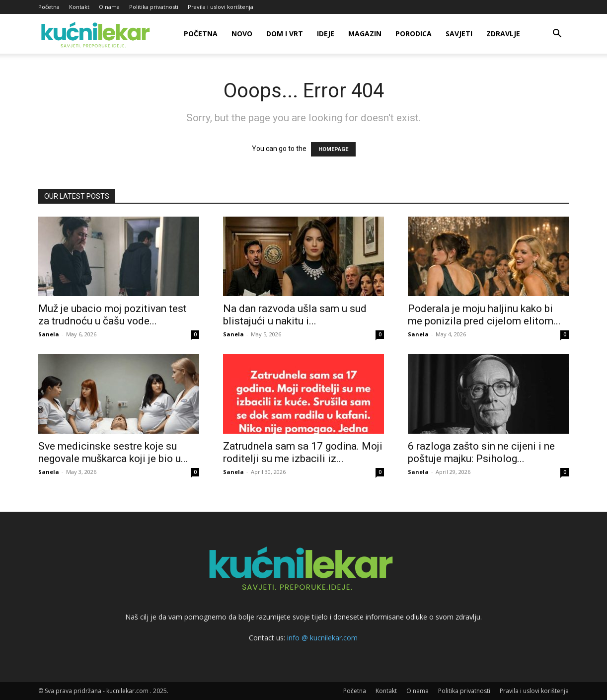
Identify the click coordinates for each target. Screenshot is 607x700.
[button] (557, 35)
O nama (109, 7)
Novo (242, 34)
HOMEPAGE (333, 149)
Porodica (414, 34)
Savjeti (459, 34)
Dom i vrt (285, 34)
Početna (49, 7)
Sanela (49, 334)
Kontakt (79, 7)
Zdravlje (503, 34)
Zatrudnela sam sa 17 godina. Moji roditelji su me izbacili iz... (303, 452)
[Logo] (97, 34)
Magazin (365, 34)
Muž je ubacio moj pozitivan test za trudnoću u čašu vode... (113, 315)
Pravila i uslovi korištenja (221, 7)
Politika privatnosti (154, 7)
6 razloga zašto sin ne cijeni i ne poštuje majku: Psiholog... (481, 452)
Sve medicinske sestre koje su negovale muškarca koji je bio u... (113, 452)
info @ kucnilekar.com (322, 638)
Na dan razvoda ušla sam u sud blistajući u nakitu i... (295, 315)
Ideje (326, 34)
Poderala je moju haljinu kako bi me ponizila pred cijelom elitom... (484, 315)
